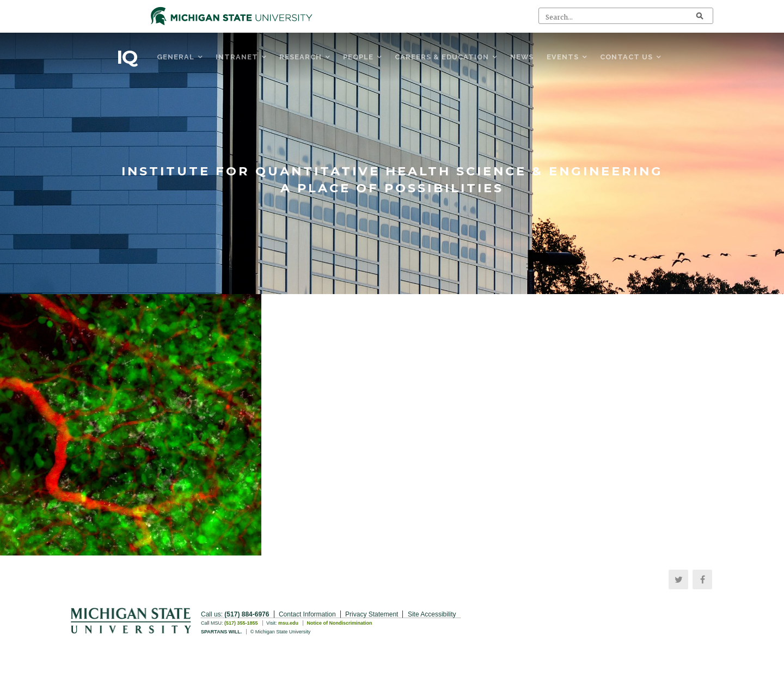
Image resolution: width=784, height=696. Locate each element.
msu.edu (288, 623)
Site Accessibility (432, 614)
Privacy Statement (372, 614)
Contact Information (307, 614)
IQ (127, 57)
